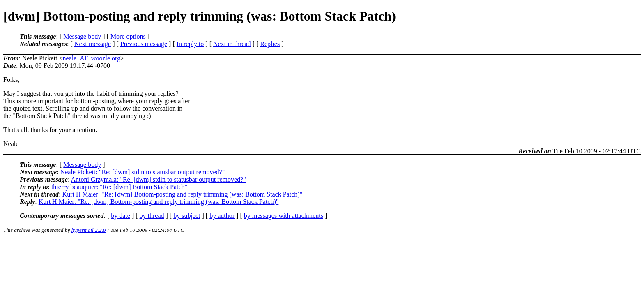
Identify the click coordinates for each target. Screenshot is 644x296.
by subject (187, 216)
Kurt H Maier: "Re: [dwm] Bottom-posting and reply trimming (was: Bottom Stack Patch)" (183, 194)
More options (128, 36)
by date (121, 216)
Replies (270, 44)
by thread (152, 216)
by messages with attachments (284, 216)
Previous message (144, 44)
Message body (82, 36)
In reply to (190, 44)
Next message (93, 44)
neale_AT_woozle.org (92, 58)
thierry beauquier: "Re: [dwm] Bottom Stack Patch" (119, 187)
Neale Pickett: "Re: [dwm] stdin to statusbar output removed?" (143, 172)
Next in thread (232, 44)
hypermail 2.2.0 (89, 230)
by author (222, 216)
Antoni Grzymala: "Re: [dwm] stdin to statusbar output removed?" (158, 179)
